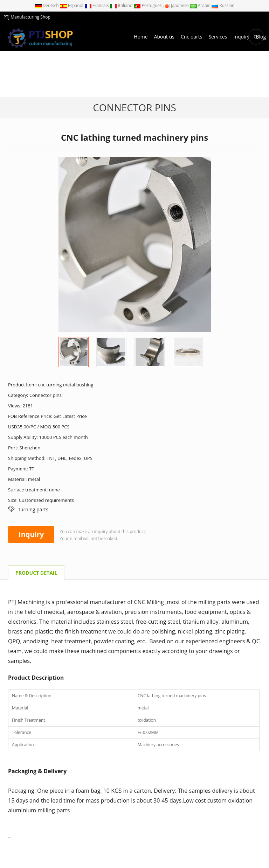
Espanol (72, 5)
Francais (97, 5)
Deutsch (47, 5)
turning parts (33, 509)
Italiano (122, 5)
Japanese (176, 5)
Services (218, 37)
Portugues (148, 5)
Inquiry (241, 37)
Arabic (201, 5)
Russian (223, 5)
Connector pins (134, 107)
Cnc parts (191, 37)
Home (141, 37)
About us (164, 37)
